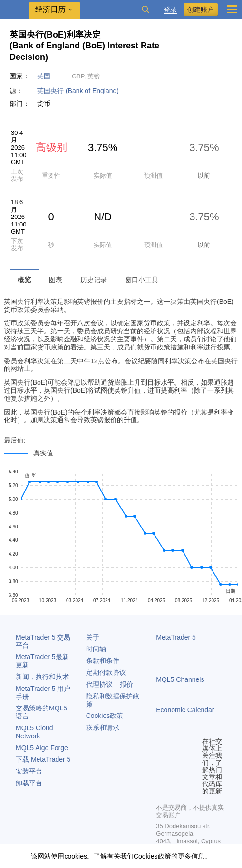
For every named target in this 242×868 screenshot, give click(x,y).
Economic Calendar (185, 710)
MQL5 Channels (180, 679)
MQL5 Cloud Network (34, 732)
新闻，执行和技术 (42, 677)
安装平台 (29, 771)
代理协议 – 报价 (110, 684)
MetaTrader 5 (176, 637)
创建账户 (201, 9)
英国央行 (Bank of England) (78, 91)
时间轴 (96, 649)
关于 (93, 637)
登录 (170, 10)
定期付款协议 (106, 672)
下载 (43, 759)
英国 (44, 76)
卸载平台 (29, 783)
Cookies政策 (105, 716)
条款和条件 (103, 660)
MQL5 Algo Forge (42, 748)
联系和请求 (103, 727)
